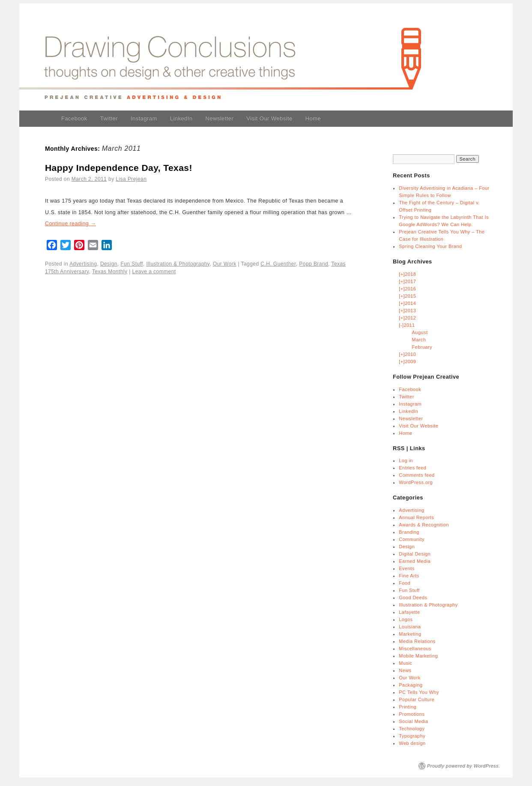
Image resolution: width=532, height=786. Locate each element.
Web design (412, 743)
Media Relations (417, 641)
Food (405, 583)
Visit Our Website (269, 118)
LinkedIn (181, 118)
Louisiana (410, 627)
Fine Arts (409, 576)
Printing (408, 707)
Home (313, 118)
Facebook (74, 118)
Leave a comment (154, 272)
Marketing (410, 634)
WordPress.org (416, 482)
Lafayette (409, 612)
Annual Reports (416, 517)
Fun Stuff (132, 264)
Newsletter (219, 118)
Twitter (109, 118)
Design (109, 264)
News (405, 670)
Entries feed (412, 468)
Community (412, 539)
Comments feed (417, 475)
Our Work (225, 264)
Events (406, 568)
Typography (412, 736)
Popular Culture (417, 699)
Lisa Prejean (131, 179)
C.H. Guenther (278, 264)
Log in (406, 460)
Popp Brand (314, 264)
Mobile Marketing (418, 656)
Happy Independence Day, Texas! (119, 168)
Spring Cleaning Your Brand (430, 246)
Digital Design (415, 554)
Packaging (411, 685)
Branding (409, 532)
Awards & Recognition (424, 525)
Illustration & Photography (178, 264)
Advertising (83, 264)
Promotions (412, 714)
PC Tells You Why (419, 692)
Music (405, 663)
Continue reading (70, 224)
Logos (406, 619)
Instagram (144, 118)
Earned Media (415, 561)
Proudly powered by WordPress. (464, 766)
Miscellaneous (415, 649)
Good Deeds (413, 598)
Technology (412, 729)
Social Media (413, 721)
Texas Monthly (110, 272)
